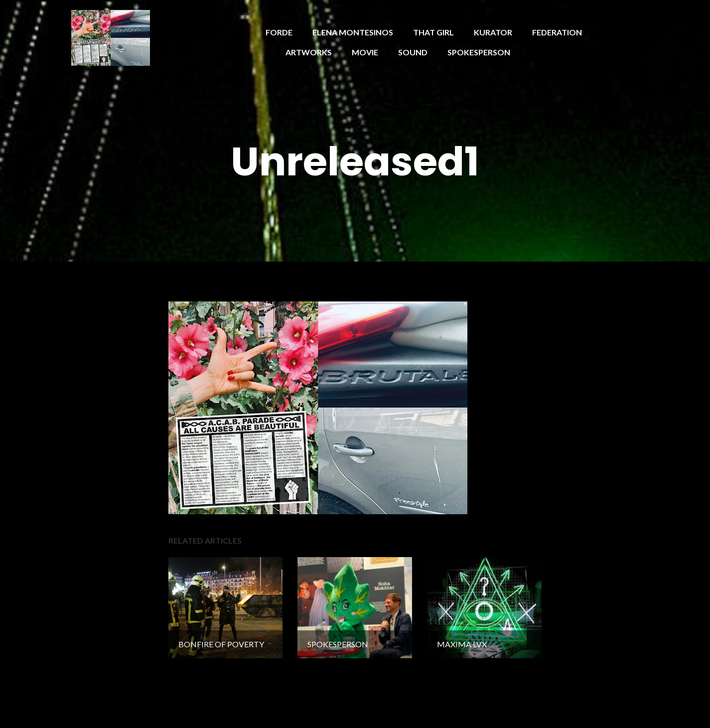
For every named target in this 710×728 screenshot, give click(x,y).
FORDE (279, 32)
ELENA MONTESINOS (353, 32)
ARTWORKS (309, 52)
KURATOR (493, 32)
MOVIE (365, 52)
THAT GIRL (433, 32)
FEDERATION (557, 32)
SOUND (413, 52)
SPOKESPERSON (479, 52)
